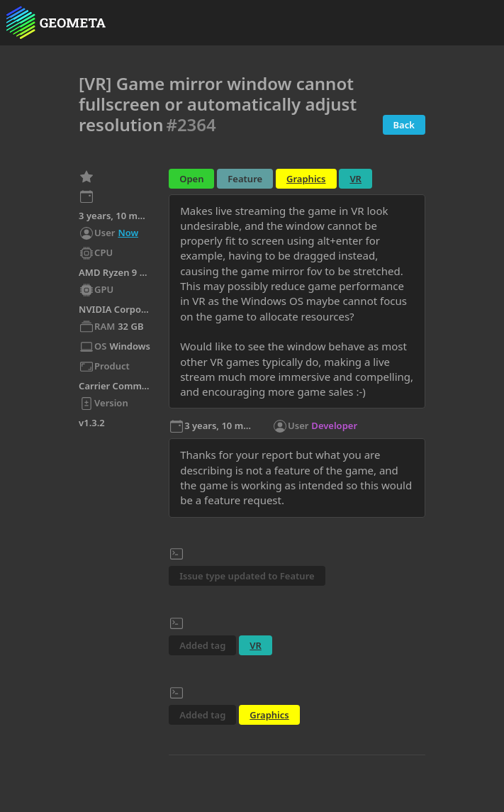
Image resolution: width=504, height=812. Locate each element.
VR (355, 179)
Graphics (306, 179)
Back (404, 125)
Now (128, 233)
